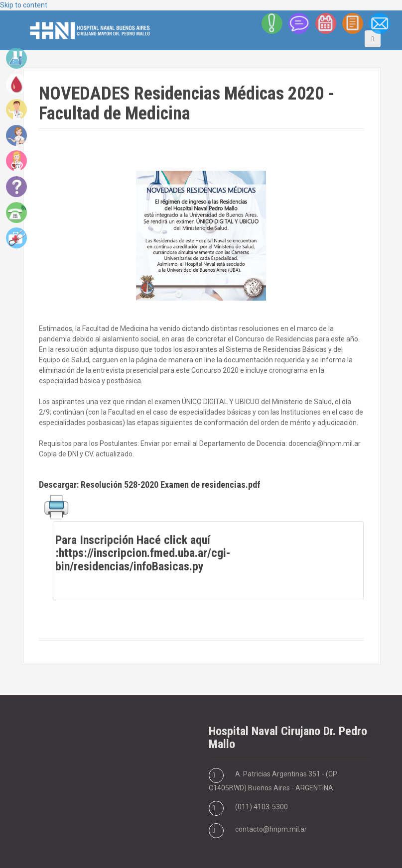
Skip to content (24, 5)
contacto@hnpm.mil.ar (271, 829)
